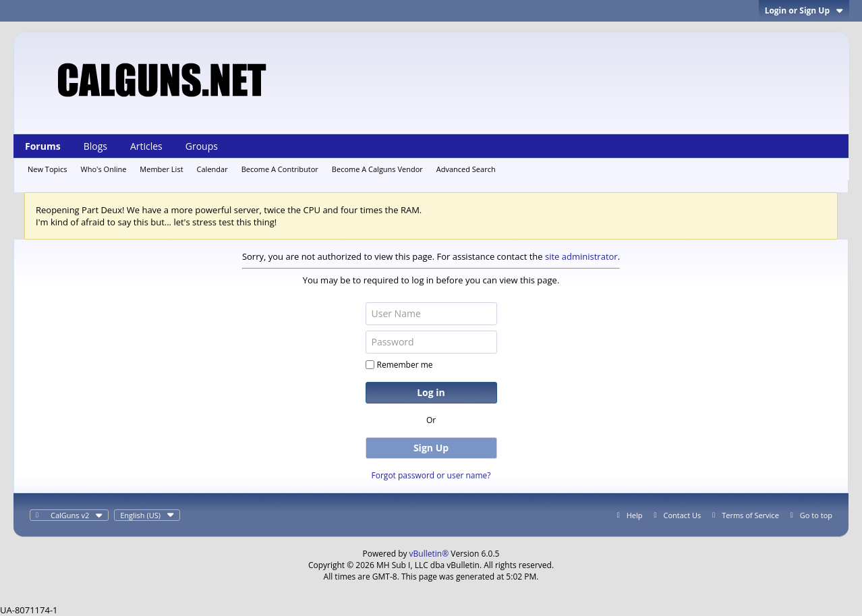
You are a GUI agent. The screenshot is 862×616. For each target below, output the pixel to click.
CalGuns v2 (77, 515)
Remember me (399, 365)
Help (635, 515)
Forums (43, 146)
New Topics (48, 169)
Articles (146, 146)
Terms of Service (750, 515)
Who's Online (104, 169)
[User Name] (431, 314)
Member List (161, 169)
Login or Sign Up (804, 10)
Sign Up (431, 448)
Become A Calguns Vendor (377, 169)
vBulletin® (429, 554)
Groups (202, 146)
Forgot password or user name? (431, 475)
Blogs (95, 146)
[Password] (431, 342)
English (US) (147, 515)
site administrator (581, 256)
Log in (431, 392)
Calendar (212, 169)
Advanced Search (466, 169)
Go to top (816, 515)
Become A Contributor (280, 169)
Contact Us (683, 515)
